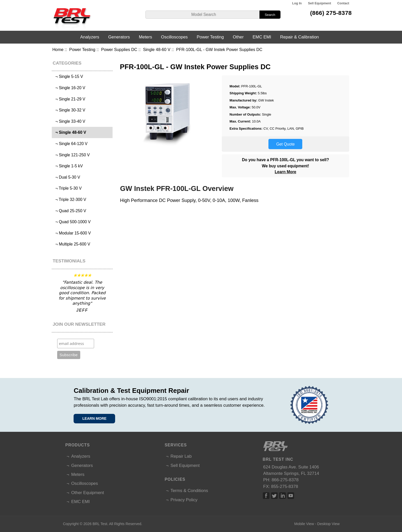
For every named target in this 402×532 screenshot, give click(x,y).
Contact (343, 3)
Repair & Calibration (300, 37)
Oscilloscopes (174, 37)
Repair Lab (181, 456)
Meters (145, 37)
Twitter (274, 496)
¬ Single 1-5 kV (68, 166)
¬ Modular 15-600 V (72, 233)
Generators (119, 37)
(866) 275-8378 (331, 13)
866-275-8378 (285, 480)
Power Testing (82, 49)
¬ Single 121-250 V (71, 155)
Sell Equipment (319, 3)
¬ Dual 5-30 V (67, 177)
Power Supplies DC (119, 49)
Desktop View (328, 524)
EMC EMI (262, 37)
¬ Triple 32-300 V (70, 199)
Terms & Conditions (189, 491)
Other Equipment (88, 493)
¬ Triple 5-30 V (67, 188)
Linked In (283, 496)
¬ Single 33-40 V (69, 121)
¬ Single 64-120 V (70, 144)
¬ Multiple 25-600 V (72, 244)
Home (58, 49)
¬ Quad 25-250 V (70, 211)
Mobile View (304, 524)
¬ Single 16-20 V (69, 88)
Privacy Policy (184, 500)
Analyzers (90, 37)
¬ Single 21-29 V (69, 99)
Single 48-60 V (157, 49)
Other (238, 37)
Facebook (266, 496)
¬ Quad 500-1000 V (72, 222)
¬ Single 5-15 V (68, 76)
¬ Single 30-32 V (69, 110)
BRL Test (100, 524)
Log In (297, 3)
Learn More (285, 172)
